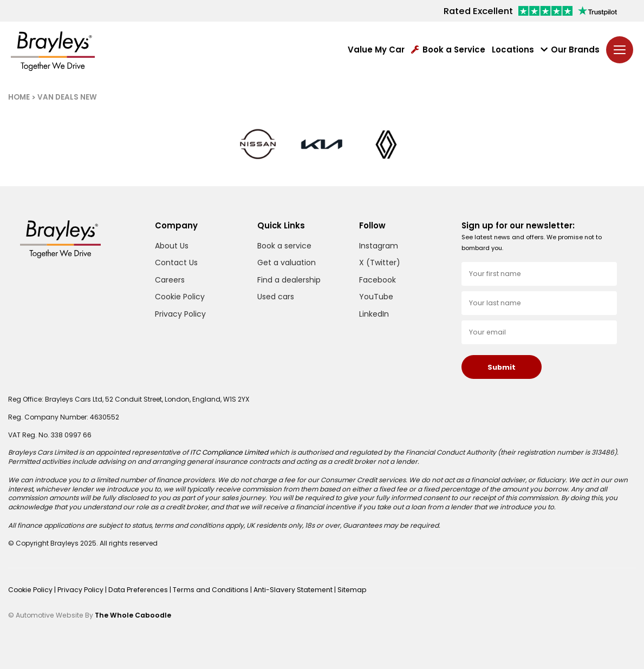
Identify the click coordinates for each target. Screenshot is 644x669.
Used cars (276, 297)
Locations (513, 50)
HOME (19, 97)
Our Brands (570, 50)
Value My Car (376, 50)
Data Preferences (136, 590)
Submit (502, 367)
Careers (170, 280)
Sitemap (343, 590)
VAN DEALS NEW (67, 97)
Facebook (378, 280)
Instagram (379, 246)
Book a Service (448, 50)
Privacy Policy (180, 314)
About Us (172, 246)
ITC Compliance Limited (229, 452)
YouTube (376, 297)
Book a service (284, 246)
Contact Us (176, 263)
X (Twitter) (380, 263)
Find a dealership (289, 280)
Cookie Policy (180, 297)
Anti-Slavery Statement (287, 590)
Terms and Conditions (206, 590)
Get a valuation (287, 263)
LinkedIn (374, 314)
